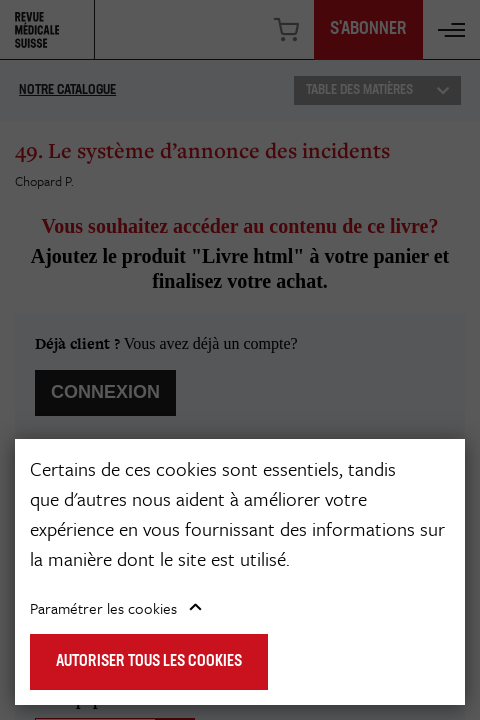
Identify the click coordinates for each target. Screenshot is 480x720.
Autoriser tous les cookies (149, 662)
